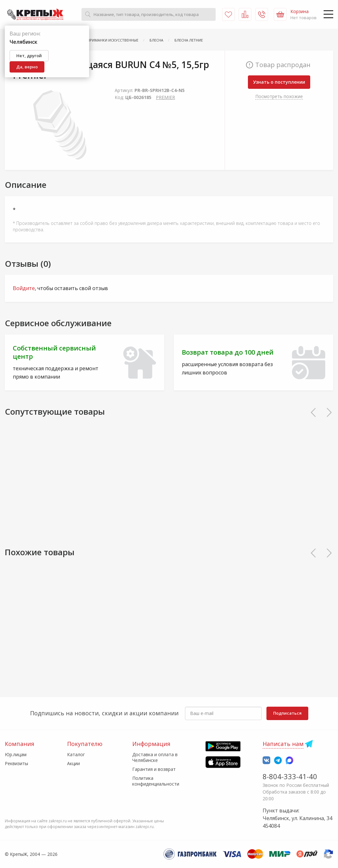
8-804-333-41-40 (290, 776)
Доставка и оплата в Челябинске (155, 757)
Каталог (76, 754)
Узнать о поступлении (279, 82)
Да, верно (27, 67)
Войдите (24, 288)
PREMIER (165, 97)
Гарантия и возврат (154, 769)
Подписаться (287, 713)
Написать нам (283, 744)
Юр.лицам (16, 754)
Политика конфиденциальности (156, 781)
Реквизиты (16, 763)
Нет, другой (29, 56)
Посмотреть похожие (279, 96)
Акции (73, 763)
